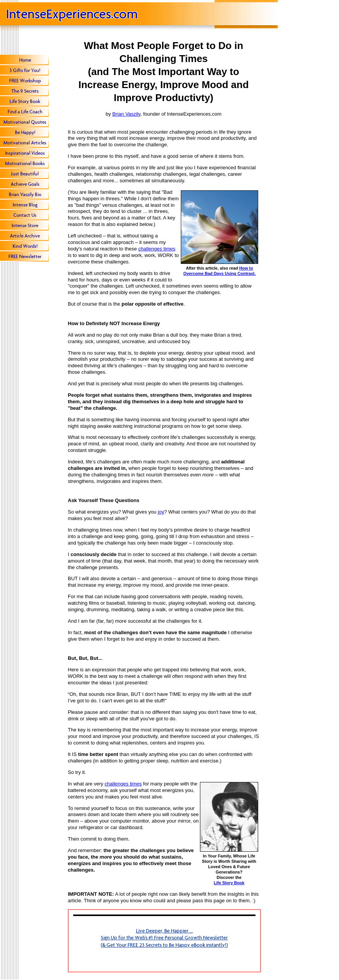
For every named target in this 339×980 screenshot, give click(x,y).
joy (161, 512)
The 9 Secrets (25, 91)
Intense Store (25, 225)
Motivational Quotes (25, 122)
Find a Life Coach (25, 112)
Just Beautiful (25, 174)
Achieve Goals (25, 184)
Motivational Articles (25, 143)
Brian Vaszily (126, 114)
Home (25, 60)
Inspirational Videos (25, 153)
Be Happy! (25, 132)
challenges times (157, 249)
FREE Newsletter (25, 256)
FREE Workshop (25, 81)
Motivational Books (25, 163)
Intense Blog (25, 205)
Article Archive (25, 236)
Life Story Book (25, 101)
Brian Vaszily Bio (25, 194)
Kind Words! (25, 246)
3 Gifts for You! (25, 70)
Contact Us (25, 215)
